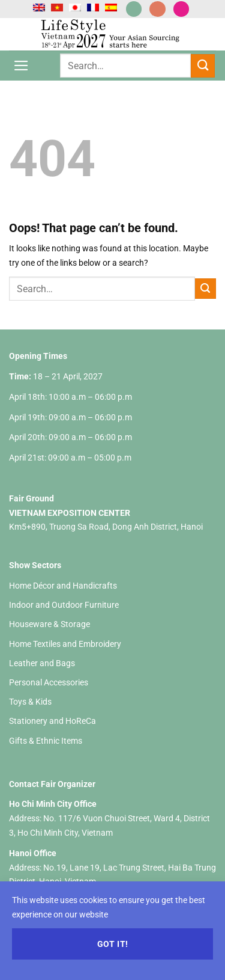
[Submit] (203, 66)
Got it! (113, 944)
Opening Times (38, 356)
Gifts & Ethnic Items (46, 741)
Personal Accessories (49, 682)
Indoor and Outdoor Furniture (64, 605)
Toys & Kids (30, 702)
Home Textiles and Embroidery (65, 644)
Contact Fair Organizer (52, 784)
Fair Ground (31, 498)
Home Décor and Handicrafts (63, 586)
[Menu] (21, 66)
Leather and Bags (42, 663)
